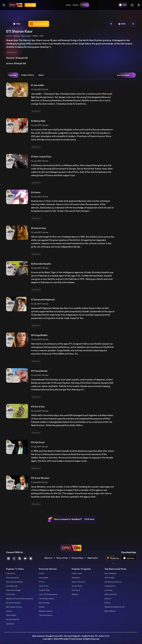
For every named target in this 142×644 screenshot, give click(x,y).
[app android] (114, 558)
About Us (48, 558)
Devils (41, 574)
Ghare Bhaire (110, 611)
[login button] (139, 5)
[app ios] (129, 558)
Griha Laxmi (77, 574)
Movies (76, 5)
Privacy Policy (77, 558)
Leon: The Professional (48, 595)
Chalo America (111, 595)
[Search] (132, 5)
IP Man (42, 582)
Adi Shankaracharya (113, 582)
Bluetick (75, 595)
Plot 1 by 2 (76, 590)
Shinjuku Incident (46, 611)
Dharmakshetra (13, 578)
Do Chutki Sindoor (13, 603)
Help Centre (92, 558)
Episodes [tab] (12, 75)
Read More (12, 53)
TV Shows (84, 5)
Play (17, 24)
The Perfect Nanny (47, 599)
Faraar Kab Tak (13, 620)
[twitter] (14, 558)
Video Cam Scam (79, 582)
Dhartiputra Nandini (14, 582)
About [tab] (41, 75)
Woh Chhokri (110, 578)
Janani (9, 611)
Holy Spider (44, 578)
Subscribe (30, 5)
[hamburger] (4, 5)
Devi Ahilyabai (111, 574)
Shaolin (42, 607)
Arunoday (109, 590)
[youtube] (25, 558)
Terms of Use (62, 558)
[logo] (71, 548)
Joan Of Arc (44, 586)
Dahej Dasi (11, 574)
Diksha (107, 603)
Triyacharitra (110, 586)
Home (68, 5)
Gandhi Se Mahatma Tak (115, 607)
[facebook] (9, 558)
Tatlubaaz (76, 578)
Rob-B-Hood (44, 603)
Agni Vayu (10, 624)
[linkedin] (20, 558)
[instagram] (31, 558)
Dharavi (108, 599)
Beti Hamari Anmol (14, 607)
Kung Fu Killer (45, 590)
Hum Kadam (11, 615)
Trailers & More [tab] (27, 75)
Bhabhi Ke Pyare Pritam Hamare (20, 599)
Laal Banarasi (12, 586)
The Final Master (46, 615)
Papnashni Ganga (13, 590)
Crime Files (11, 595)
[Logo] (16, 5)
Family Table (77, 586)
